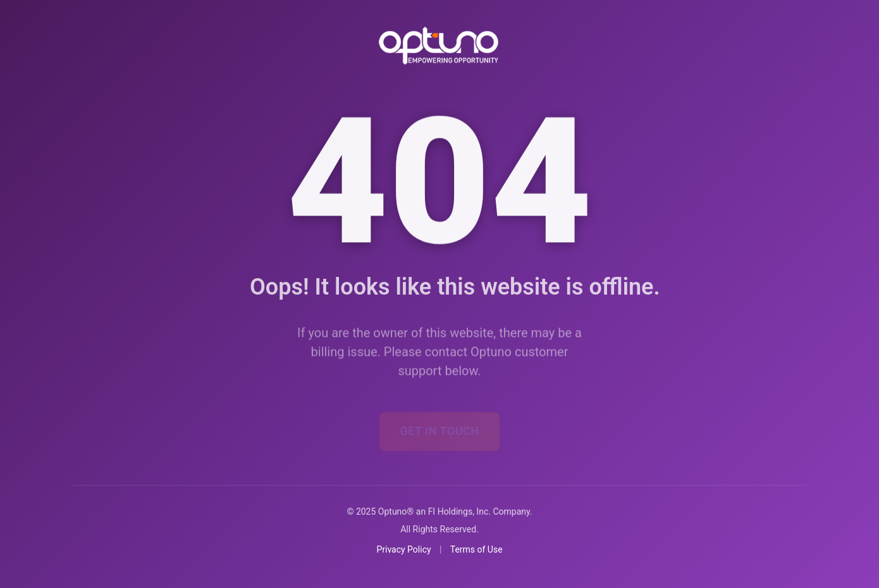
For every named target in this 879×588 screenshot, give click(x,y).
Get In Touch (439, 414)
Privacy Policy (403, 549)
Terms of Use (476, 549)
